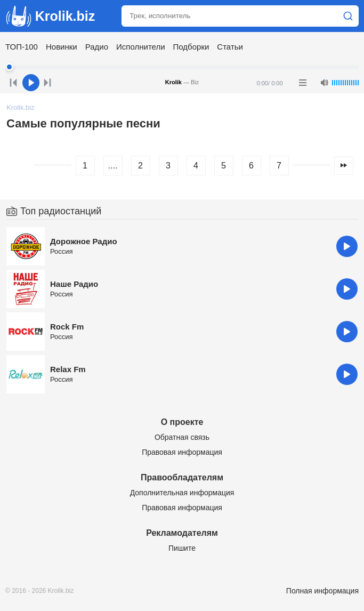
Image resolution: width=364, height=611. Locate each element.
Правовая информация (182, 452)
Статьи (230, 47)
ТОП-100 (22, 47)
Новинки (62, 47)
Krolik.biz (50, 16)
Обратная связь (182, 437)
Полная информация (322, 591)
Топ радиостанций (61, 211)
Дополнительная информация (182, 493)
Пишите (182, 548)
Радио (97, 47)
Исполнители (141, 47)
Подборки (191, 47)
